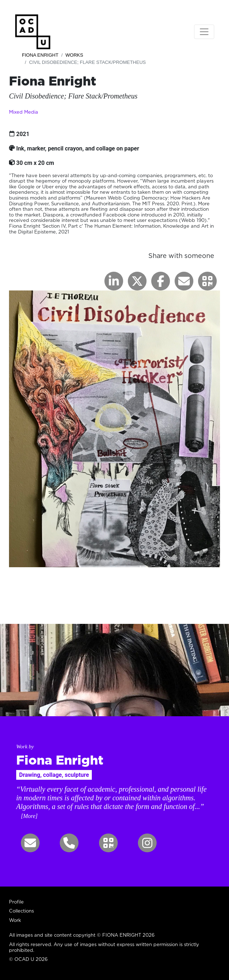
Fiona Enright (40, 55)
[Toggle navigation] (204, 32)
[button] (207, 281)
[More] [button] (29, 816)
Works (74, 55)
